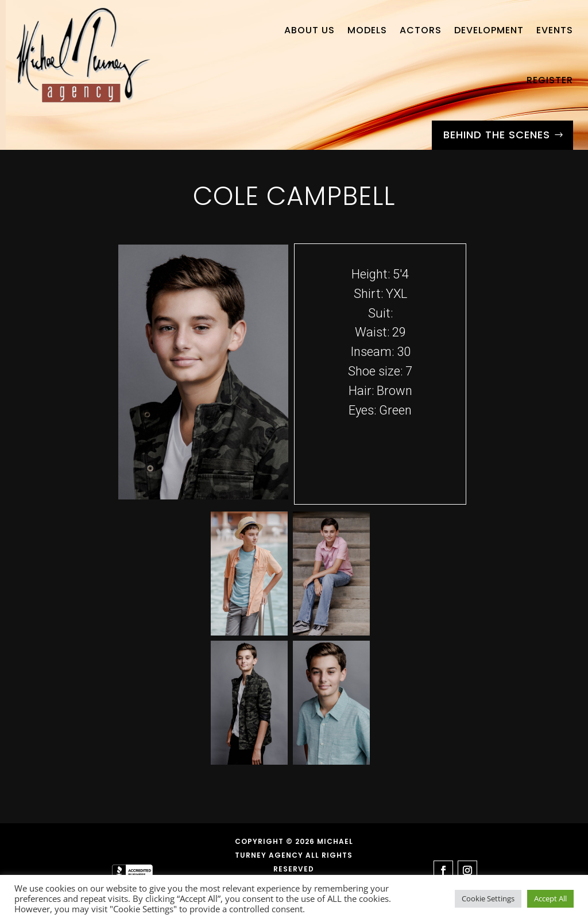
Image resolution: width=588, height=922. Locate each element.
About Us (310, 30)
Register (550, 80)
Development (489, 30)
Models (367, 30)
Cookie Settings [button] (488, 898)
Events (555, 30)
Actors (421, 30)
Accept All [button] (550, 898)
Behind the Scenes (497, 135)
